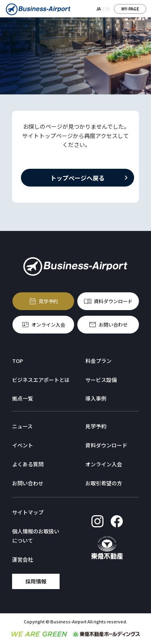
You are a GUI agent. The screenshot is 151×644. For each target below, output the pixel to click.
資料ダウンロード (113, 301)
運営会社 (23, 559)
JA (98, 9)
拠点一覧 (23, 398)
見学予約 (48, 301)
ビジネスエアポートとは (41, 380)
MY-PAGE (130, 9)
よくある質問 (28, 464)
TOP (18, 361)
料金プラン (98, 361)
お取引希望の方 (104, 483)
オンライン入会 (48, 324)
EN (107, 9)
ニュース (22, 426)
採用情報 (36, 581)
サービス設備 (101, 380)
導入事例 (96, 398)
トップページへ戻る (78, 177)
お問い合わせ (113, 324)
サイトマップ (28, 512)
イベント (23, 445)
